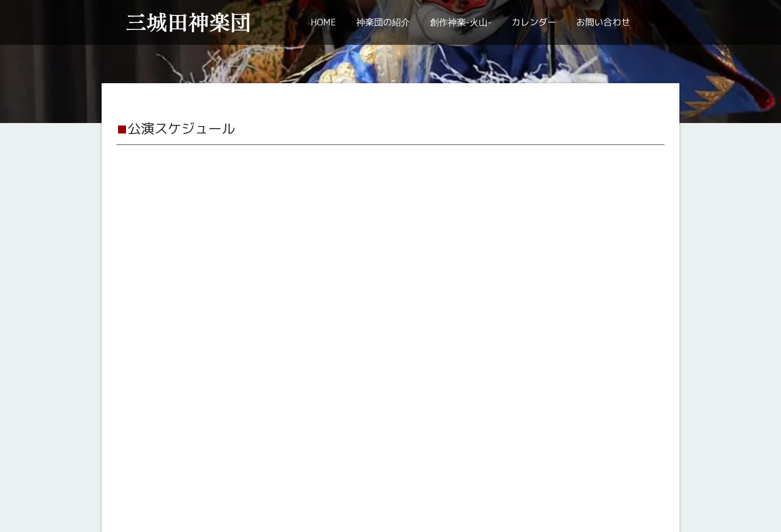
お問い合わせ (603, 22)
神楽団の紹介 (383, 22)
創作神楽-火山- (461, 22)
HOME (324, 22)
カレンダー (534, 22)
